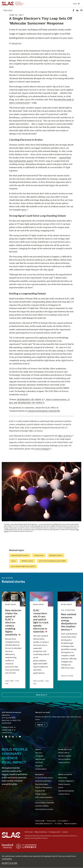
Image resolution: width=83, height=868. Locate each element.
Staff (40, 821)
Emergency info (55, 832)
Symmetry (66, 781)
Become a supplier (65, 756)
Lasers (13, 561)
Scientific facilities (42, 806)
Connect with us (41, 769)
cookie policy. (7, 859)
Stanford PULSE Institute (20, 555)
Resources (39, 766)
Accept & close (9, 863)
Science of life (40, 791)
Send (81, 11)
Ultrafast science (27, 561)
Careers (65, 832)
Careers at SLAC (64, 762)
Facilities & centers (45, 803)
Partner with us (64, 753)
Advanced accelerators (43, 781)
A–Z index (58, 824)
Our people (39, 756)
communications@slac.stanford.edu (44, 411)
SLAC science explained (44, 797)
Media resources (64, 784)
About (38, 749)
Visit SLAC (39, 762)
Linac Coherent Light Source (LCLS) (23, 566)
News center (8, 10)
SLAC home (29, 832)
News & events (65, 774)
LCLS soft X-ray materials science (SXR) (52, 561)
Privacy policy (51, 821)
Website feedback (70, 824)
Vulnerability (44, 824)
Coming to (9, 727)
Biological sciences (56, 555)
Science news (39, 555)
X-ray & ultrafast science (44, 778)
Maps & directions (41, 832)
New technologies (42, 784)
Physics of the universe (44, 787)
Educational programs (66, 791)
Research (40, 774)
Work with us (65, 749)
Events (61, 787)
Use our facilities (64, 759)
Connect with (8, 730)
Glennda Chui (16, 43)
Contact (7, 733)
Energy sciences (41, 794)
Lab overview (40, 759)
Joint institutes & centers (44, 809)
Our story (39, 753)
